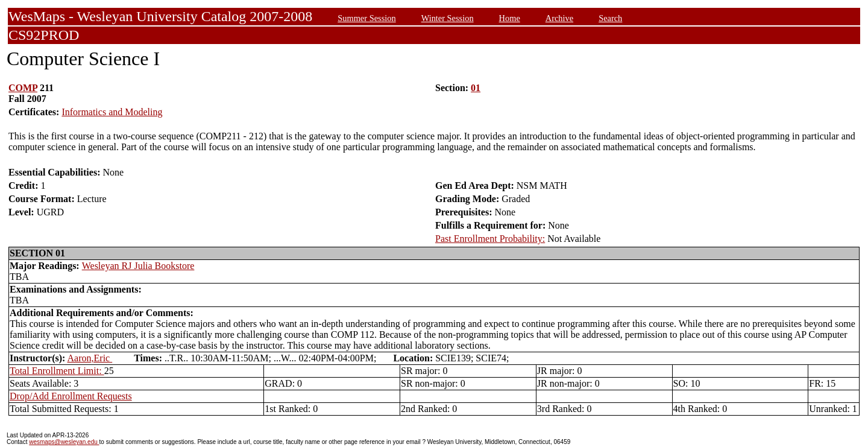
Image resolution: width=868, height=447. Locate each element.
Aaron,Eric (90, 358)
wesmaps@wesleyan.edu (64, 442)
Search (610, 18)
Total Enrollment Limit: (57, 371)
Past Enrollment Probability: (490, 239)
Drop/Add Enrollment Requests (71, 396)
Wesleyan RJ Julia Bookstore (138, 266)
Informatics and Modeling (112, 112)
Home (510, 18)
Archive (559, 18)
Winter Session (448, 18)
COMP (23, 88)
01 (476, 88)
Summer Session (366, 18)
